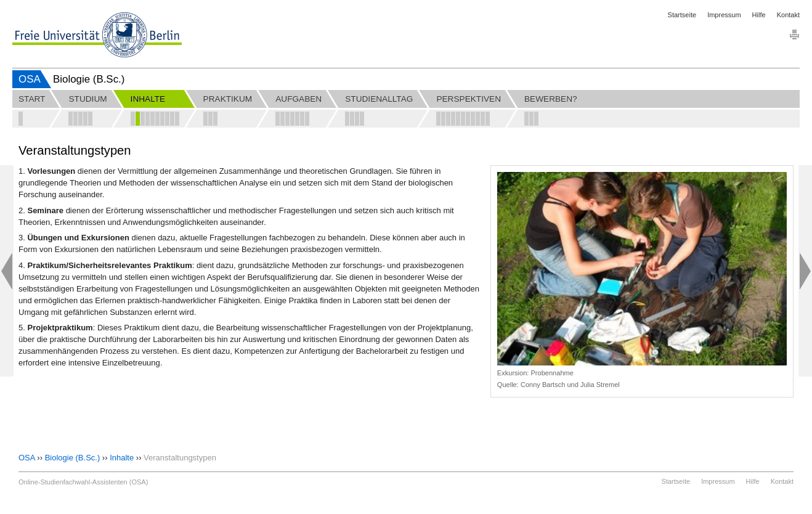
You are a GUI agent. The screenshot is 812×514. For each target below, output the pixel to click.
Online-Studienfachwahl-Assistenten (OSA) (83, 482)
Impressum (724, 15)
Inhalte (122, 458)
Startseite (682, 15)
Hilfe (759, 15)
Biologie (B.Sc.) (73, 458)
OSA (30, 79)
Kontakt (788, 15)
